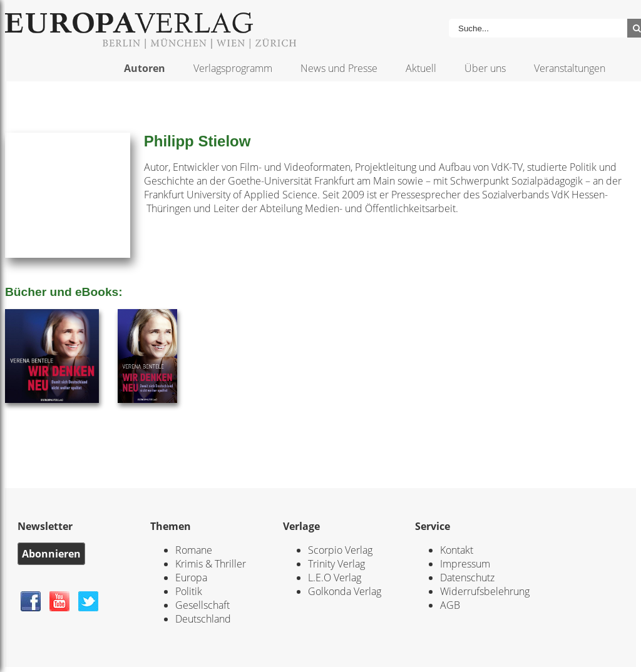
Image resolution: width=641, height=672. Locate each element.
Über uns (485, 68)
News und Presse (339, 68)
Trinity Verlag (336, 564)
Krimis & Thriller (211, 564)
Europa (191, 578)
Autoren (145, 68)
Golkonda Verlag (345, 591)
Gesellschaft (203, 605)
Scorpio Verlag (340, 550)
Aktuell (421, 68)
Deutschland (203, 619)
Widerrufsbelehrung (485, 591)
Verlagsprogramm (233, 68)
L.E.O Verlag (335, 578)
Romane (194, 550)
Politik (189, 591)
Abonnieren (51, 554)
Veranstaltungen (570, 68)
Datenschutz (467, 578)
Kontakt (457, 550)
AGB (450, 605)
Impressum (465, 564)
